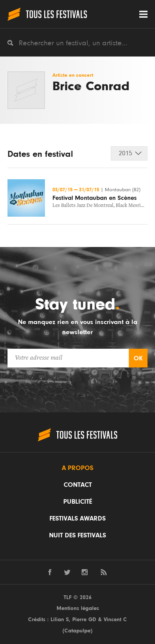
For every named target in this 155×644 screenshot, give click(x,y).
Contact (78, 485)
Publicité (78, 502)
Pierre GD (84, 619)
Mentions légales (78, 608)
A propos (77, 468)
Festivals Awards (77, 519)
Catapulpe (77, 631)
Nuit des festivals (77, 535)
